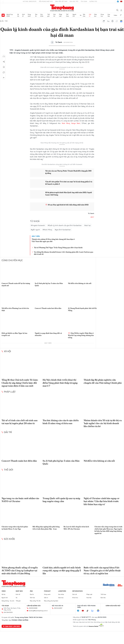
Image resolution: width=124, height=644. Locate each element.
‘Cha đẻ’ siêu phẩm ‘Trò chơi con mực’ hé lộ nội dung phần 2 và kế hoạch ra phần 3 (69, 183)
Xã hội (18, 15)
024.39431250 (8, 612)
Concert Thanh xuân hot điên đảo (48, 308)
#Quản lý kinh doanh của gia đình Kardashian (65, 225)
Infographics (77, 591)
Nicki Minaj (66, 123)
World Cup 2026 (10, 15)
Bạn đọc (103, 598)
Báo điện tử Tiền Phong (62, 8)
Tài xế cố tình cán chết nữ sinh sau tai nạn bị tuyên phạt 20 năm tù (20, 422)
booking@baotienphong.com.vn (38, 611)
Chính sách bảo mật (113, 606)
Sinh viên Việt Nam (61, 1)
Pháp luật (61, 15)
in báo (112, 21)
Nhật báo (19, 591)
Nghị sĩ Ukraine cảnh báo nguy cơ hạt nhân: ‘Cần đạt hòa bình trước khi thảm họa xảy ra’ (101, 501)
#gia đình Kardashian (63, 230)
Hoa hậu (109, 15)
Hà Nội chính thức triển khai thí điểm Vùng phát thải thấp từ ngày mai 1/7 (60, 383)
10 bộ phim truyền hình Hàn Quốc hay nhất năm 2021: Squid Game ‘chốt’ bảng (69, 194)
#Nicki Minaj (47, 230)
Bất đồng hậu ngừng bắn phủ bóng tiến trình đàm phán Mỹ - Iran (46, 528)
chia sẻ (104, 21)
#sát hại (87, 225)
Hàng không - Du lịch (8, 601)
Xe (81, 15)
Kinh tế (23, 15)
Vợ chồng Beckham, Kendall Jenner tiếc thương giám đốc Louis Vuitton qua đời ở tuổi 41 (64, 253)
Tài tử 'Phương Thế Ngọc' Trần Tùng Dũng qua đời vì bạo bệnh (58, 248)
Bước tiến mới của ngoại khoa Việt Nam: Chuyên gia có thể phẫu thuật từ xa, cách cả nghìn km (102, 570)
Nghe (4, 56)
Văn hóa (84, 15)
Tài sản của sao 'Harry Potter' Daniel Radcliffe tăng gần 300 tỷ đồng (69, 172)
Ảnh (31, 591)
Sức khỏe (42, 15)
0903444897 (58, 608)
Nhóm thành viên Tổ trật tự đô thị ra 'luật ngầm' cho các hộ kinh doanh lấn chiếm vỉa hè (103, 423)
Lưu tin (4, 67)
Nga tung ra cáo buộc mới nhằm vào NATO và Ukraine (20, 500)
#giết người (35, 230)
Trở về (4, 78)
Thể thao (67, 15)
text (108, 21)
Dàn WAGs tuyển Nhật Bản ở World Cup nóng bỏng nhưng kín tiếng (81, 335)
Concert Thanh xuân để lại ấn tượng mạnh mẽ (16, 284)
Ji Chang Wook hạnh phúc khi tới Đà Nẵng (82, 309)
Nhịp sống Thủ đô (35, 601)
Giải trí (90, 15)
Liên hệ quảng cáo (34, 606)
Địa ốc (36, 15)
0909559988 (33, 608)
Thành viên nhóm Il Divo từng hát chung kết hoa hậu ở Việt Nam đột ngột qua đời (53, 240)
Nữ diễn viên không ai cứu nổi (80, 283)
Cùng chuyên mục (12, 260)
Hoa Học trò (74, 1)
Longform (62, 591)
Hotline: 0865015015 (30, 1)
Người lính (74, 15)
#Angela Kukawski (38, 225)
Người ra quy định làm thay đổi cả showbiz (48, 334)
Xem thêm (121, 15)
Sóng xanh (29, 15)
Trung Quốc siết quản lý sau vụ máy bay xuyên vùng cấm (61, 500)
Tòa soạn (84, 1)
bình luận (117, 21)
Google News (121, 21)
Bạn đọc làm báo (12, 626)
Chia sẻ (4, 62)
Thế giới (48, 15)
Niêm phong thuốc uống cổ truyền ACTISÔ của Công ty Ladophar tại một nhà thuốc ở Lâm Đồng (20, 570)
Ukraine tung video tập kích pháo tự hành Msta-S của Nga (15, 528)
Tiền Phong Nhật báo (46, 1)
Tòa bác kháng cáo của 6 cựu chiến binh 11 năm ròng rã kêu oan (61, 422)
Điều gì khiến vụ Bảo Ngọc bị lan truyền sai (14, 334)
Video (115, 15)
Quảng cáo (93, 1)
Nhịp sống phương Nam (51, 601)
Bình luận (4, 72)
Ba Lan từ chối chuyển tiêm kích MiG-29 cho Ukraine (76, 528)
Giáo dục (95, 15)
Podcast (47, 591)
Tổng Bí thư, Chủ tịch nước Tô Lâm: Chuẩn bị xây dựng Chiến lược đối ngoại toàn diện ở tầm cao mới (20, 383)
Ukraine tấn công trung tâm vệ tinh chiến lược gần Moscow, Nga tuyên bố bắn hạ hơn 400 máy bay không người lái (108, 530)
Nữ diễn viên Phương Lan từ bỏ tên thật (15, 309)
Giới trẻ (54, 15)
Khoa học (102, 15)
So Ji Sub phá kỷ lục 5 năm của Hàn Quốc (49, 284)
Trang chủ (3, 15)
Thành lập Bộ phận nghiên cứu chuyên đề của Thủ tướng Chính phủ (103, 381)
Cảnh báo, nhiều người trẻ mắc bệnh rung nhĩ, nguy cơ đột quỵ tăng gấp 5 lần (62, 570)
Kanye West (76, 123)
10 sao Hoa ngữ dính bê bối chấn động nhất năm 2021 (67, 205)
